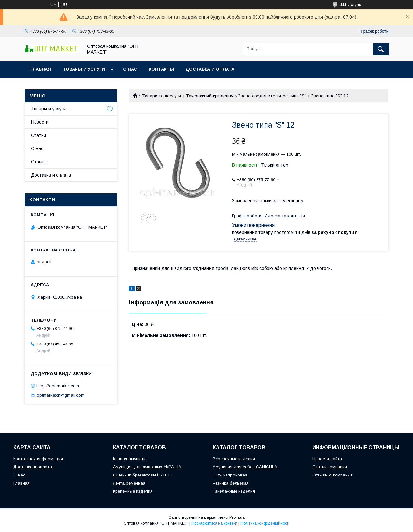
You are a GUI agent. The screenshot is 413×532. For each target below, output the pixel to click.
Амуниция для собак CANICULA (245, 467)
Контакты (161, 69)
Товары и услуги (84, 69)
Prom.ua (237, 517)
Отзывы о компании (332, 475)
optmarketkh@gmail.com (61, 395)
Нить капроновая (230, 475)
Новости (40, 122)
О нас (130, 69)
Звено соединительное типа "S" (272, 96)
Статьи (39, 135)
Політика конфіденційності (265, 523)
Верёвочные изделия (234, 459)
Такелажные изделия (234, 491)
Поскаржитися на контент (214, 523)
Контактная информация (38, 459)
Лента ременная (129, 483)
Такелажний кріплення (210, 96)
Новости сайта (327, 459)
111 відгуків (351, 5)
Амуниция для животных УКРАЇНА (147, 467)
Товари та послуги (161, 96)
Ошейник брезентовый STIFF (142, 475)
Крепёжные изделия (133, 491)
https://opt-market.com (58, 386)
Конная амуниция (130, 459)
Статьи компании (330, 467)
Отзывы (39, 162)
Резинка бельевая (231, 483)
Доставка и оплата (210, 69)
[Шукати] (381, 49)
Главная (41, 69)
